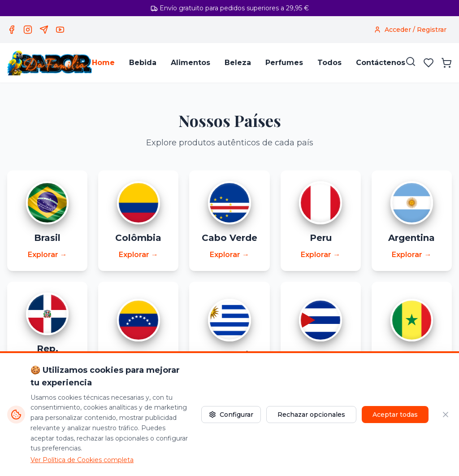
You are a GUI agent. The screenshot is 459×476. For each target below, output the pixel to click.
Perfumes (284, 63)
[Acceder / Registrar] (410, 30)
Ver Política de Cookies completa (82, 460)
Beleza (238, 63)
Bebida (143, 63)
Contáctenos (381, 63)
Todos (329, 63)
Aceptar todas (395, 415)
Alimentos (191, 63)
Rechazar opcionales (311, 415)
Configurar (231, 415)
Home (103, 63)
